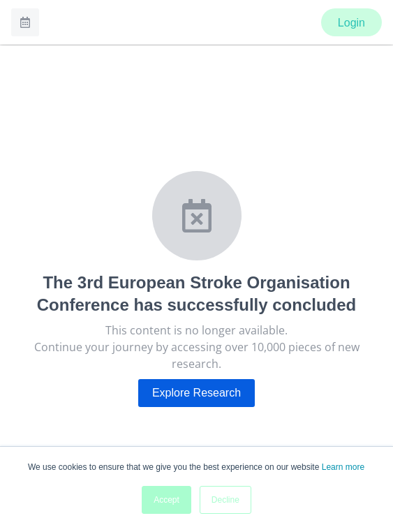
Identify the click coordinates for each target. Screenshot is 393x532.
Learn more (343, 467)
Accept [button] (166, 500)
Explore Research (196, 393)
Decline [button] (225, 500)
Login (351, 23)
